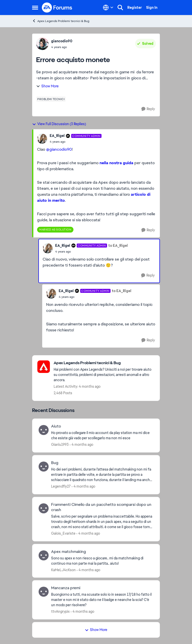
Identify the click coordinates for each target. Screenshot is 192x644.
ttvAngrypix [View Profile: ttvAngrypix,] (60, 611)
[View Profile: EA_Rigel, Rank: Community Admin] (42, 139)
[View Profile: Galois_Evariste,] (44, 508)
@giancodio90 (59, 149)
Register (135, 8)
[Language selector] (108, 8)
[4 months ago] (81, 445)
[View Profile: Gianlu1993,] (44, 430)
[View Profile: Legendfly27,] (44, 467)
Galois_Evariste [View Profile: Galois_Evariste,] (63, 533)
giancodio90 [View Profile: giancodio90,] (62, 41)
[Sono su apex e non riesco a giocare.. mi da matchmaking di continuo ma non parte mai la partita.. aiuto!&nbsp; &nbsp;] (102, 561)
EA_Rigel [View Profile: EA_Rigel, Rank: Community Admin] (57, 136)
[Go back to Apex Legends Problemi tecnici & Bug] (104, 363)
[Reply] (148, 109)
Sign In (152, 8)
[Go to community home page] (57, 8)
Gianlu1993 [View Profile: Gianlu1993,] (60, 445)
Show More (47, 86)
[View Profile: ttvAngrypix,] (44, 592)
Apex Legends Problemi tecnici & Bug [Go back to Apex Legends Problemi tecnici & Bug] (61, 21)
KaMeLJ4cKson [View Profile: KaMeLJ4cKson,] (63, 570)
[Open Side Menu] (35, 8)
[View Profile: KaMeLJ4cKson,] (44, 555)
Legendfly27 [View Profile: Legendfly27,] (61, 486)
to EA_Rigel (118, 246)
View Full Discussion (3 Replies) (59, 124)
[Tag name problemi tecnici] (51, 99)
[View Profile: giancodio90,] (42, 44)
